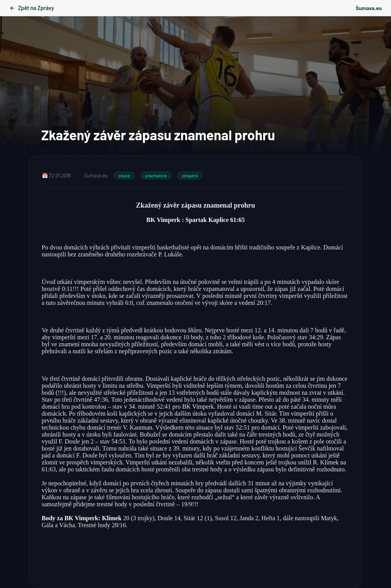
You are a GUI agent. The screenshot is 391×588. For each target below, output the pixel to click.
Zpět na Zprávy (32, 8)
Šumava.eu (369, 8)
